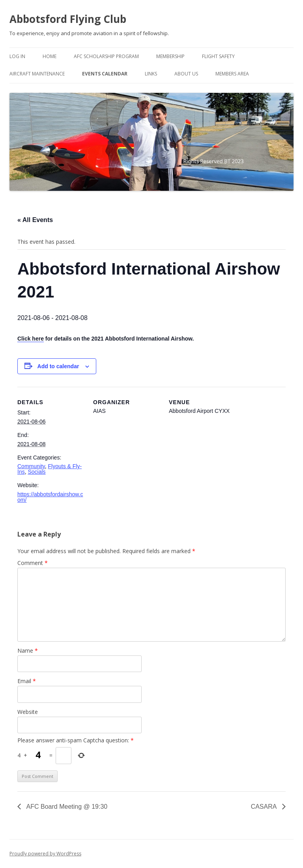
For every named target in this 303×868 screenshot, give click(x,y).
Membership (170, 56)
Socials (36, 472)
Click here (31, 339)
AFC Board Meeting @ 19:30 (66, 807)
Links (151, 74)
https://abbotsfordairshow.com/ (50, 497)
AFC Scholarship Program (106, 56)
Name (28, 651)
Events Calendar (105, 74)
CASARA (265, 807)
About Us (186, 74)
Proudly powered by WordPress (45, 854)
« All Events (35, 220)
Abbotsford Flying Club (68, 19)
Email (27, 681)
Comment (33, 563)
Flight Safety (218, 56)
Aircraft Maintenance (37, 74)
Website (28, 712)
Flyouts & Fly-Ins (50, 469)
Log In (17, 56)
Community (31, 466)
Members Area (232, 74)
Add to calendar (58, 366)
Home (50, 56)
